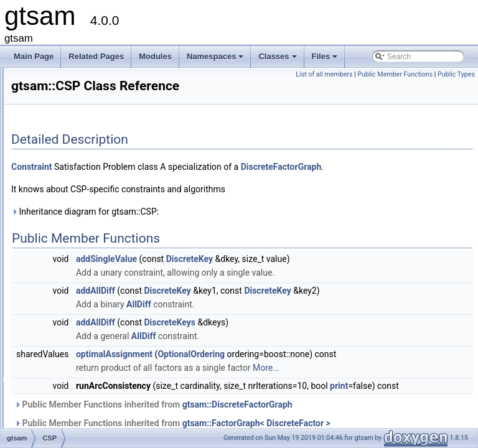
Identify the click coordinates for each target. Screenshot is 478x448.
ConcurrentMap (77, 90)
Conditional (70, 118)
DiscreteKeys (325, 367)
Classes (278, 60)
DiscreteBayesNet (81, 391)
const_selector (75, 145)
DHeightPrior (73, 350)
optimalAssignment (270, 399)
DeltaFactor (70, 309)
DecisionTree (73, 282)
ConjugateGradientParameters (102, 131)
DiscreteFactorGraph (207, 198)
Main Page (34, 56)
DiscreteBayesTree (83, 405)
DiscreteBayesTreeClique (93, 419)
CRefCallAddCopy (81, 227)
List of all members (363, 74)
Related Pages (96, 56)
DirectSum (68, 378)
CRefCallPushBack (83, 241)
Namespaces (216, 60)
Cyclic (61, 268)
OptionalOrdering (347, 399)
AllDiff (294, 349)
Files (326, 60)
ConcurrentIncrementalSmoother (105, 77)
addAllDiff (251, 322)
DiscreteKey (345, 290)
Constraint (68, 200)
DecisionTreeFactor (83, 296)
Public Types (456, 88)
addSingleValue (262, 290)
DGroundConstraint (83, 337)
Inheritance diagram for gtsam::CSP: (241, 243)
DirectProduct (74, 364)
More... (422, 426)
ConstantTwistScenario (89, 186)
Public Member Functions (434, 74)
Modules (155, 56)
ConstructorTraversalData (94, 213)
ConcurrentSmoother (86, 104)
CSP (59, 254)
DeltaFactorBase (79, 323)
